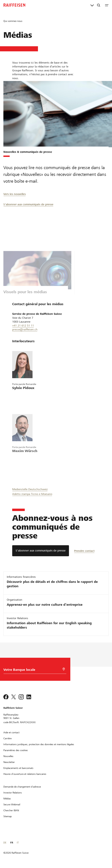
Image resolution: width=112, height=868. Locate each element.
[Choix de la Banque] (33, 671)
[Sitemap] (8, 816)
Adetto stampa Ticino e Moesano (32, 494)
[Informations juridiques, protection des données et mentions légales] (39, 744)
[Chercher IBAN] (11, 810)
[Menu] (107, 5)
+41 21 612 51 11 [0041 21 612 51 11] (23, 326)
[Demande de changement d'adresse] (22, 787)
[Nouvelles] (8, 756)
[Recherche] (99, 5)
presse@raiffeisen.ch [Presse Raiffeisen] (25, 329)
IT (18, 843)
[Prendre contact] (86, 551)
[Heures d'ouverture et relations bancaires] (25, 774)
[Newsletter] (9, 762)
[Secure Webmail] (12, 804)
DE (5, 843)
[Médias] (7, 799)
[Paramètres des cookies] (16, 750)
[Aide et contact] (11, 732)
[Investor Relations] (13, 793)
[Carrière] (7, 738)
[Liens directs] (92, 5)
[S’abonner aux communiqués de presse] (41, 551)
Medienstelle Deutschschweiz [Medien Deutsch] (30, 489)
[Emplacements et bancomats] (18, 768)
